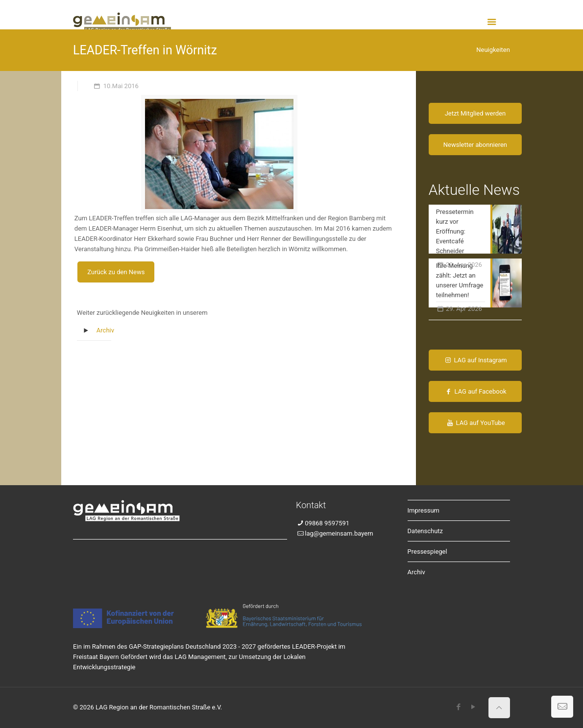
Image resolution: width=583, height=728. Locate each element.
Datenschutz (425, 531)
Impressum (424, 510)
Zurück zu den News (116, 272)
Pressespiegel (427, 552)
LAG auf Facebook (475, 391)
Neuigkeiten (493, 50)
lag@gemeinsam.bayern (339, 533)
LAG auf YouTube (475, 423)
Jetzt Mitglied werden (475, 113)
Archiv (105, 330)
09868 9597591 (327, 523)
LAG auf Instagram (475, 360)
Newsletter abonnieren (475, 145)
